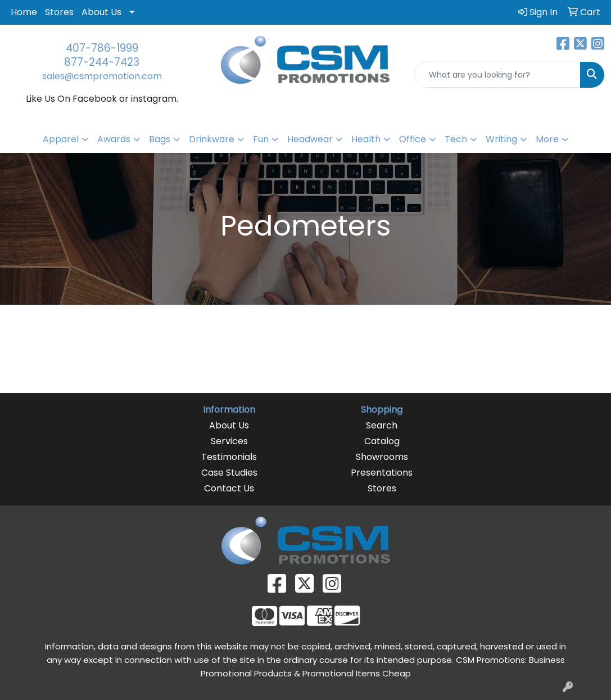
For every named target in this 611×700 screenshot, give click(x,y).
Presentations (382, 473)
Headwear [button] (310, 139)
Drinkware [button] (212, 139)
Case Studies (229, 473)
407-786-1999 (102, 48)
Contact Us (229, 488)
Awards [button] (114, 139)
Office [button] (413, 139)
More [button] (547, 139)
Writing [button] (501, 139)
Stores (59, 12)
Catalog (382, 441)
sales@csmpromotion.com (102, 76)
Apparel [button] (61, 139)
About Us (101, 12)
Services (229, 441)
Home (24, 12)
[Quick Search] (497, 75)
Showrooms (382, 457)
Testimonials (229, 457)
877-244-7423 (102, 62)
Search (382, 425)
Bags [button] (160, 139)
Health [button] (366, 139)
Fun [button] (261, 139)
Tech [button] (456, 139)
